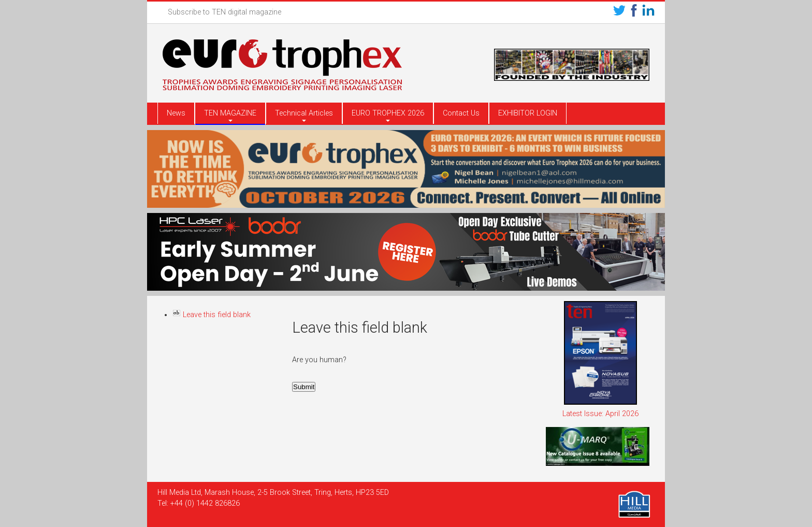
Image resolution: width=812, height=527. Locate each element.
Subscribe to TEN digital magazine (224, 12)
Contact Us (461, 113)
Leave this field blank (212, 315)
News (176, 113)
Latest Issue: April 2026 (600, 414)
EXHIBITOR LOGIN (528, 113)
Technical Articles (304, 113)
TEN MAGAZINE (230, 113)
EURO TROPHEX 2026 (388, 113)
